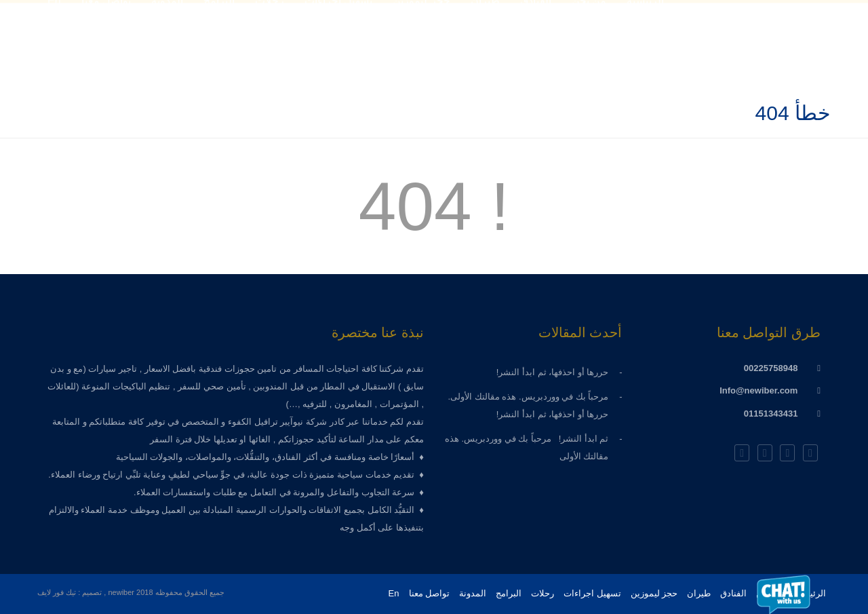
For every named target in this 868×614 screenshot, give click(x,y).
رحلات (542, 593)
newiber (122, 592)
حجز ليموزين (654, 593)
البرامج (509, 593)
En (394, 593)
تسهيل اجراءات (592, 593)
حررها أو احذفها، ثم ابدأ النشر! (549, 372)
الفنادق (733, 593)
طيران (699, 593)
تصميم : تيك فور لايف (70, 592)
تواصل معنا (430, 593)
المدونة (473, 593)
